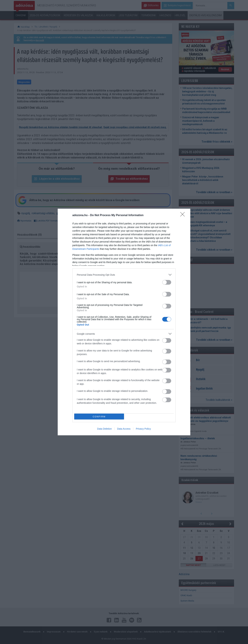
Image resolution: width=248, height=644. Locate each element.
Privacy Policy (143, 429)
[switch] (167, 282)
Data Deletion (104, 429)
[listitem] (124, 275)
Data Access (124, 429)
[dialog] (124, 322)
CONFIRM (99, 416)
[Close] (184, 215)
